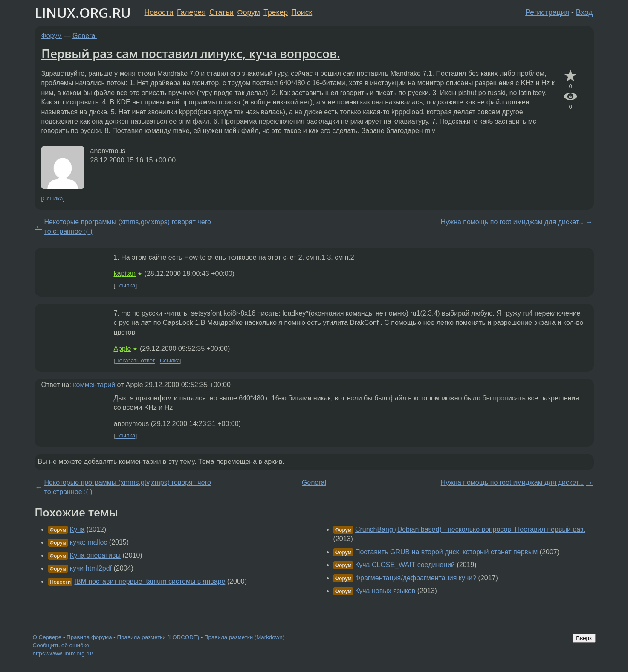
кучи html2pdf (91, 568)
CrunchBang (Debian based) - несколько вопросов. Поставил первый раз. (470, 529)
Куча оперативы (95, 555)
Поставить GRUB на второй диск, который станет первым (446, 552)
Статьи (221, 12)
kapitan (125, 274)
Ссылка (53, 198)
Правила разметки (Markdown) (244, 637)
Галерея (191, 12)
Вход (585, 12)
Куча (77, 529)
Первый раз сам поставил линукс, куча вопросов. (191, 53)
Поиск (302, 12)
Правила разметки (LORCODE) (158, 637)
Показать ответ (135, 361)
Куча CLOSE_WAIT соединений (405, 565)
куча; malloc (89, 542)
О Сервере (47, 637)
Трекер (276, 12)
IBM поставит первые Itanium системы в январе (150, 581)
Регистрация (547, 12)
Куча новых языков (385, 591)
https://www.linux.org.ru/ (63, 653)
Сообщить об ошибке (61, 645)
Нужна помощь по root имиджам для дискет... (512, 222)
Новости (159, 12)
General (85, 36)
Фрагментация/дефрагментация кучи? (416, 578)
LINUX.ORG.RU (83, 13)
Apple (123, 349)
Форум (248, 12)
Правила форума (89, 637)
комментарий (94, 385)
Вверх (584, 638)
